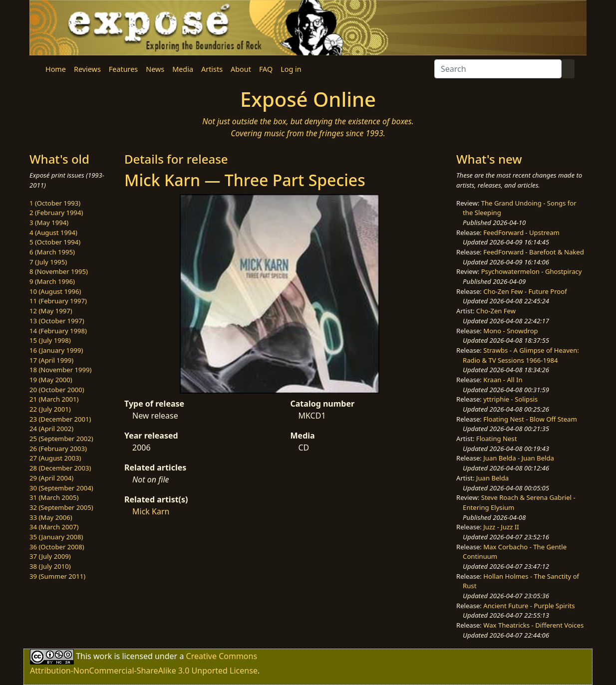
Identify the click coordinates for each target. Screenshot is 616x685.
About (241, 69)
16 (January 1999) (56, 350)
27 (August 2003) (55, 458)
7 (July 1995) (48, 262)
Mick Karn (151, 511)
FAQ (266, 69)
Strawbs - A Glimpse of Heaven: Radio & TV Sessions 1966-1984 (521, 355)
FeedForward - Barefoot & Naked (533, 252)
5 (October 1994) (55, 242)
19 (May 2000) (51, 380)
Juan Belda (492, 478)
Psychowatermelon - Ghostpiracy (532, 271)
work (103, 656)
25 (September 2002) (61, 439)
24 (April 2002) (51, 429)
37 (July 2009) (50, 556)
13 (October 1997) (57, 321)
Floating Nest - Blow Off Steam (530, 419)
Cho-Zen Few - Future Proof (525, 291)
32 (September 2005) (61, 507)
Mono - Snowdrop (510, 331)
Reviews (87, 69)
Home (56, 69)
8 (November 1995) (59, 271)
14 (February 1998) (58, 331)
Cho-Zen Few (496, 311)
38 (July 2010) (50, 566)
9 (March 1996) (52, 281)
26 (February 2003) (58, 449)
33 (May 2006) (51, 517)
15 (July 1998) (50, 340)
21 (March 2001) (54, 399)
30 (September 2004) (61, 488)
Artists (212, 69)
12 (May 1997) (51, 311)
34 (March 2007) (54, 527)
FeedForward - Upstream (521, 232)
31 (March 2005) (54, 497)
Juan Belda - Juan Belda (519, 458)
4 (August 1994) (53, 232)
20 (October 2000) (57, 390)
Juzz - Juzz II (501, 527)
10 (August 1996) (55, 291)
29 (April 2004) (51, 478)
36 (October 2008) (57, 547)
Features (123, 69)
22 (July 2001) (50, 409)
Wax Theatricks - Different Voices (533, 625)
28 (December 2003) (60, 468)
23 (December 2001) (60, 419)
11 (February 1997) (58, 301)
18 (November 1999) (61, 370)
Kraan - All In (503, 380)
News (155, 69)
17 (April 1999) (51, 360)
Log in (291, 69)
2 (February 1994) (56, 213)
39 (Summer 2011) (57, 576)
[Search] (498, 69)
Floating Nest (497, 439)
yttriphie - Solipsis (510, 399)
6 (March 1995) (52, 252)
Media (183, 69)
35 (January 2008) (56, 537)
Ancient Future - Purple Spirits (529, 606)
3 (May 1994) (49, 223)
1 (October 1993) (55, 203)
